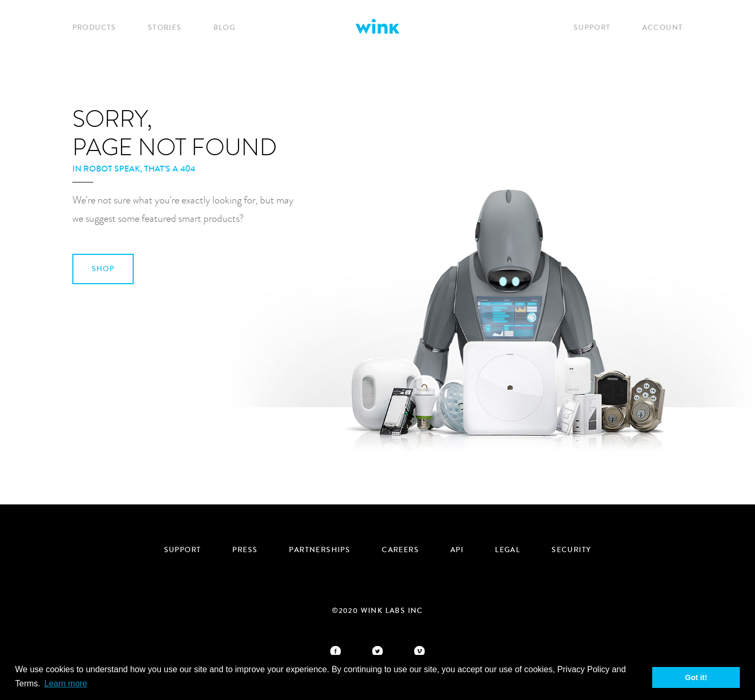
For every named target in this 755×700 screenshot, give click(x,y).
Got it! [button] (696, 677)
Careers (400, 550)
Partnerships (320, 550)
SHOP (103, 269)
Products (94, 28)
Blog (225, 28)
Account (663, 28)
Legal (508, 550)
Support (592, 28)
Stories (165, 28)
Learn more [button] (66, 683)
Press (245, 550)
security (571, 550)
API (457, 550)
